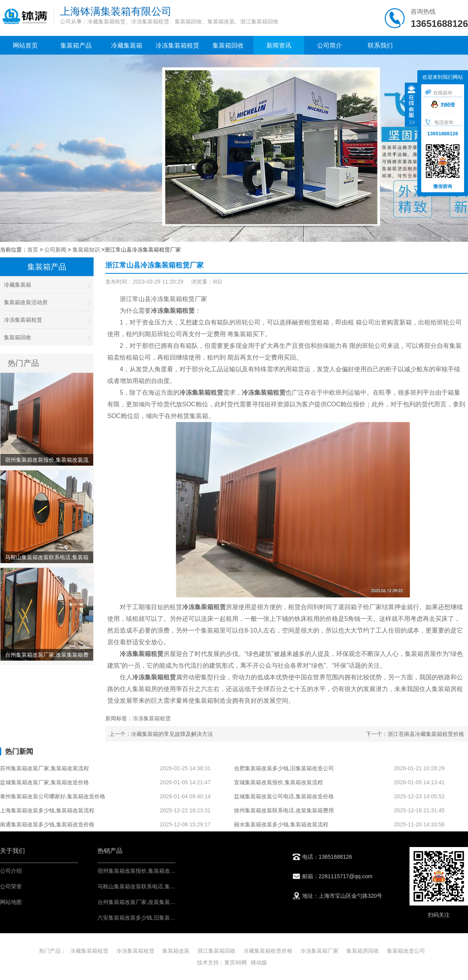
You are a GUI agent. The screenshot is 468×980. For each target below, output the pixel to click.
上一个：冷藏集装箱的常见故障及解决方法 (161, 734)
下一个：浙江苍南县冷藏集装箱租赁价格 (415, 734)
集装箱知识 (86, 250)
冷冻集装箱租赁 (177, 45)
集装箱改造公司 (406, 951)
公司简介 (330, 45)
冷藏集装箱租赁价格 (268, 951)
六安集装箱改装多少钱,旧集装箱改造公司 (147, 918)
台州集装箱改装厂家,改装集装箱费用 (142, 902)
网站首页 (25, 45)
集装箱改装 (176, 951)
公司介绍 (11, 871)
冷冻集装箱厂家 (319, 951)
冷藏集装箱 (127, 45)
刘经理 (443, 105)
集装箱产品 (76, 45)
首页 (33, 250)
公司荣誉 (11, 886)
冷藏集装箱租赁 (89, 951)
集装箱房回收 (363, 951)
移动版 (259, 962)
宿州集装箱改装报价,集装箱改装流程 (142, 871)
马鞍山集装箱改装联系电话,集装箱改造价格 (150, 886)
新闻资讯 (279, 45)
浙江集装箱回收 (216, 951)
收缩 (411, 106)
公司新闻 (55, 250)
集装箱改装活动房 (47, 302)
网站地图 (11, 902)
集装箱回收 (228, 45)
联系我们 (380, 45)
